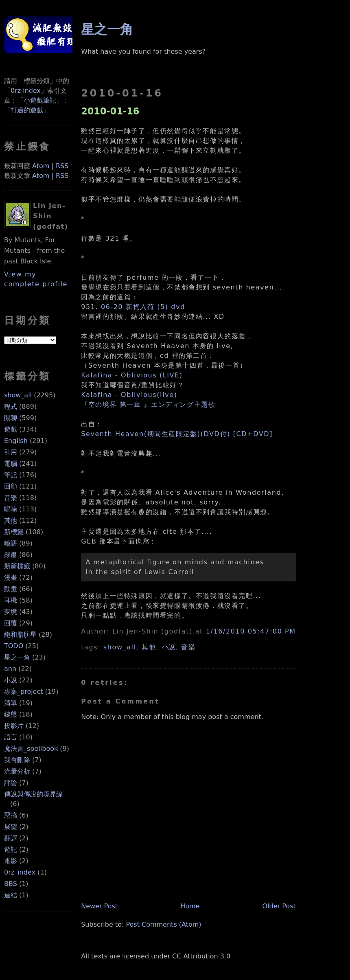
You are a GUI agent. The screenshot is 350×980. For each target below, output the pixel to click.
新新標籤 (17, 566)
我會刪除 (17, 760)
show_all (18, 395)
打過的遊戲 (27, 110)
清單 (11, 703)
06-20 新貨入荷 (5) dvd (143, 307)
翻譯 (11, 838)
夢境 (11, 612)
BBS (11, 884)
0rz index (26, 91)
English (16, 441)
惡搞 (11, 815)
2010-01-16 (110, 111)
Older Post (279, 906)
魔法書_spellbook (31, 749)
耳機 (11, 600)
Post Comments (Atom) (163, 924)
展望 (11, 827)
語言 (11, 737)
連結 (11, 895)
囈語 (11, 543)
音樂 (11, 498)
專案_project (24, 692)
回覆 (11, 623)
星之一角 (17, 657)
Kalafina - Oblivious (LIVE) (132, 375)
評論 (11, 783)
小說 (11, 680)
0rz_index (20, 872)
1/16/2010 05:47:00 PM (251, 631)
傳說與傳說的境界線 (33, 794)
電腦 (11, 464)
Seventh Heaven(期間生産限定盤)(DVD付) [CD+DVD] (177, 434)
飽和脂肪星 (20, 635)
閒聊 (11, 418)
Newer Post (99, 906)
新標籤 (14, 532)
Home (190, 906)
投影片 (14, 726)
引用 (11, 452)
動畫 (11, 589)
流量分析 (17, 771)
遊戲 (11, 429)
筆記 (11, 475)
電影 (11, 861)
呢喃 (11, 509)
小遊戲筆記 (40, 100)
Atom (41, 166)
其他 (11, 521)
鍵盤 (11, 714)
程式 (11, 407)
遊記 (11, 850)
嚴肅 (11, 555)
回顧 (11, 486)
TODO (14, 646)
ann (10, 669)
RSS (62, 166)
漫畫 (11, 578)
